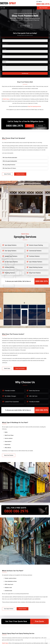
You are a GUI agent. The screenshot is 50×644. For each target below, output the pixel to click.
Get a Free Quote (43, 8)
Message (4, 65)
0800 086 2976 (43, 4)
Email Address (5, 44)
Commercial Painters (35, 251)
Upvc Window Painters (36, 262)
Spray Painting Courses (36, 267)
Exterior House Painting (36, 245)
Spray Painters (7, 174)
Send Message (25, 73)
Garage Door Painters (11, 256)
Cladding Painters (20, 174)
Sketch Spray (7, 368)
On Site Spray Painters (11, 262)
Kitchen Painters (10, 267)
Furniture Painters (34, 256)
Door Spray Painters (11, 251)
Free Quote (41, 126)
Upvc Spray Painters (11, 245)
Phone (4, 55)
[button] (2, 8)
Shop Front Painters (35, 273)
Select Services (5, 60)
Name (4, 39)
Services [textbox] (4, 62)
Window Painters (22, 609)
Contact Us (30, 126)
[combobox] (25, 62)
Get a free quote (25, 26)
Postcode (4, 49)
